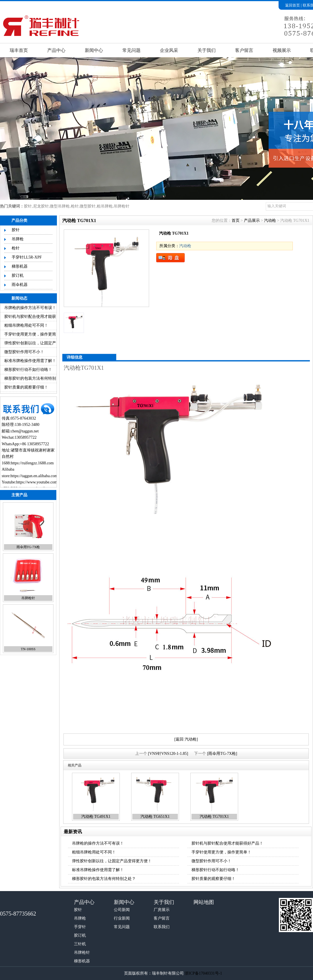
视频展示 (282, 50)
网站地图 (204, 902)
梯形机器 (20, 266)
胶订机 (18, 276)
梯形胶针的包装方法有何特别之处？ (104, 879)
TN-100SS (28, 649)
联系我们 (162, 927)
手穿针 (80, 927)
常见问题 (131, 50)
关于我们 (207, 50)
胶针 (28, 206)
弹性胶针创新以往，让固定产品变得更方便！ (112, 861)
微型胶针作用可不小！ (24, 352)
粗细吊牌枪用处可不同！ (26, 325)
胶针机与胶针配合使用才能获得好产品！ (227, 843)
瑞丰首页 (19, 50)
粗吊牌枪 (105, 206)
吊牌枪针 (122, 206)
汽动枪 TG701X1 (214, 817)
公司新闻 (122, 910)
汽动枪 (270, 220)
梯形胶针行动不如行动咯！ (28, 370)
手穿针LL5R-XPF (27, 257)
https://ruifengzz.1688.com (32, 463)
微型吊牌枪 (60, 206)
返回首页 (293, 5)
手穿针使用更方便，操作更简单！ (221, 852)
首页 (236, 220)
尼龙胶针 (41, 206)
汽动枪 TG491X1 (96, 817)
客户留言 (244, 50)
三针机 (80, 944)
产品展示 (252, 220)
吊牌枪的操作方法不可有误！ (30, 308)
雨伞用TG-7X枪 (28, 547)
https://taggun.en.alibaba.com (34, 476)
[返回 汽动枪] (186, 739)
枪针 (75, 206)
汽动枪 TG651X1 (155, 817)
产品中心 (56, 50)
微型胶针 (88, 206)
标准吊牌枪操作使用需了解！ (30, 361)
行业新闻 (122, 918)
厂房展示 (162, 910)
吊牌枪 (18, 239)
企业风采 (169, 50)
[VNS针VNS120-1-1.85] (168, 754)
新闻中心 (94, 50)
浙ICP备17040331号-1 (203, 973)
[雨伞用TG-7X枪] (222, 754)
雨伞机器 (20, 285)
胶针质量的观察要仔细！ (26, 387)
